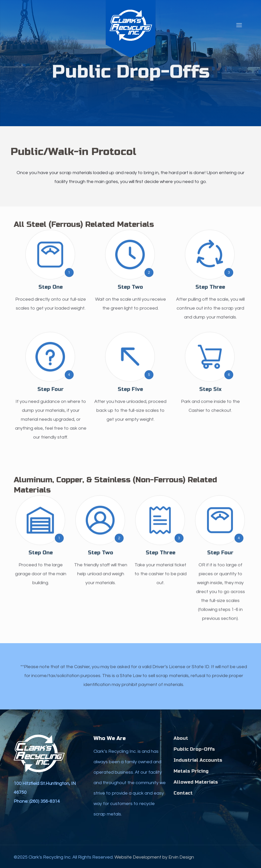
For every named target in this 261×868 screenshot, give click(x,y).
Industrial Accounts (198, 760)
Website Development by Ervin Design (154, 857)
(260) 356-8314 (45, 801)
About (181, 738)
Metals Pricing (191, 771)
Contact (183, 793)
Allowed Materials (196, 782)
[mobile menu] (239, 25)
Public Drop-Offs (194, 749)
